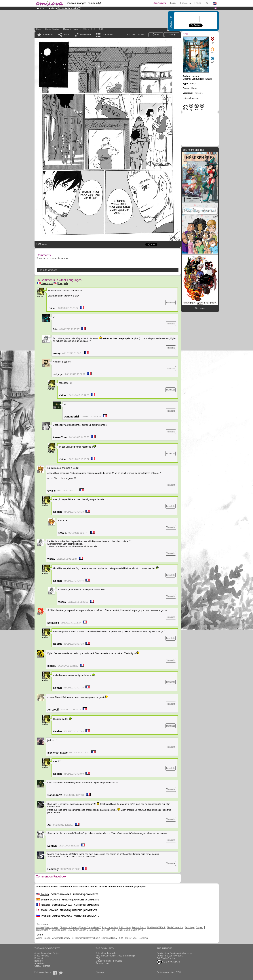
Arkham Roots (139, 927)
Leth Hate (111, 930)
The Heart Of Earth (156, 927)
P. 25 (101, 29)
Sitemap (100, 972)
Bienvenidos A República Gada (51, 930)
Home (39, 29)
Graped (199, 927)
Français (45, 283)
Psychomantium (110, 927)
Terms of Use (102, 963)
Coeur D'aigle (131, 930)
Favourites (48, 35)
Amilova (40, 927)
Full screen (85, 35)
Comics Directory (52, 29)
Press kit (39, 958)
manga (66, 29)
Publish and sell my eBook (170, 956)
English (61, 283)
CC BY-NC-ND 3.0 (169, 962)
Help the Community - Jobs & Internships (116, 956)
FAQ (98, 958)
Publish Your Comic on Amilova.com (174, 953)
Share (66, 35)
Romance (106, 938)
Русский (43, 916)
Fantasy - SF (69, 938)
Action (39, 938)
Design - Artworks (52, 938)
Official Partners (42, 966)
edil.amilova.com (191, 98)
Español (43, 900)
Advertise (39, 963)
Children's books (92, 938)
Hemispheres (52, 927)
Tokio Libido (125, 927)
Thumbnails (107, 35)
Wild (141, 930)
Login (173, 3)
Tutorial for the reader (106, 953)
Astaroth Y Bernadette (89, 930)
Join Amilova (160, 3)
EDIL (85, 29)
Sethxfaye (190, 927)
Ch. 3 (93, 29)
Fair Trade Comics (166, 958)
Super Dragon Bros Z (90, 927)
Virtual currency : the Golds (109, 961)
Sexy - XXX (118, 938)
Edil (103, 930)
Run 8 (120, 930)
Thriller (128, 938)
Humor (76, 29)
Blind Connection (175, 927)
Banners (39, 961)
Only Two (72, 930)
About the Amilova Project (47, 953)
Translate (170, 303)
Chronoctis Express (69, 927)
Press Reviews (42, 956)
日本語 (42, 910)
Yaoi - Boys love (141, 938)
